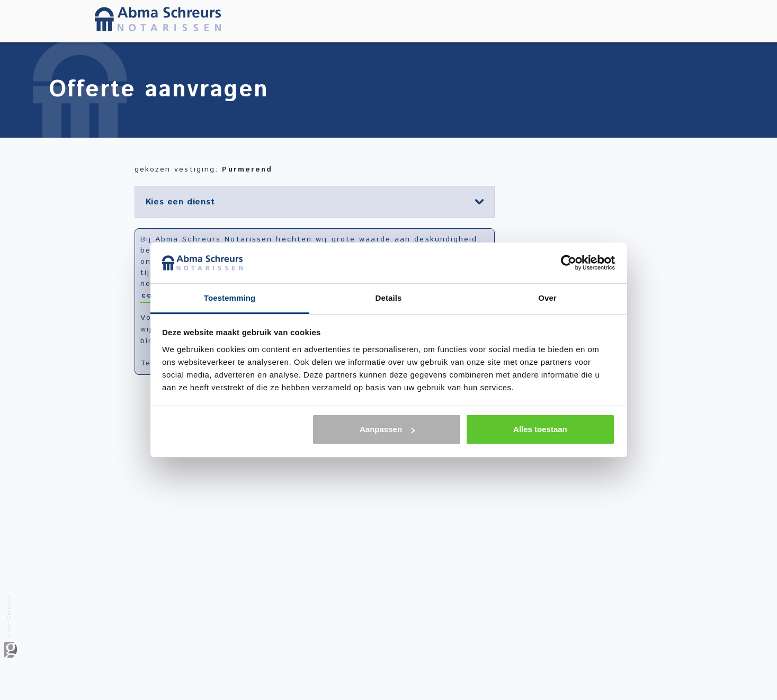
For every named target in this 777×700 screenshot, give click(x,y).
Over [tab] (547, 298)
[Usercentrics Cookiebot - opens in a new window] (569, 263)
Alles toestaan (540, 429)
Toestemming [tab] (230, 298)
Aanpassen (387, 429)
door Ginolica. (11, 625)
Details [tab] (389, 298)
